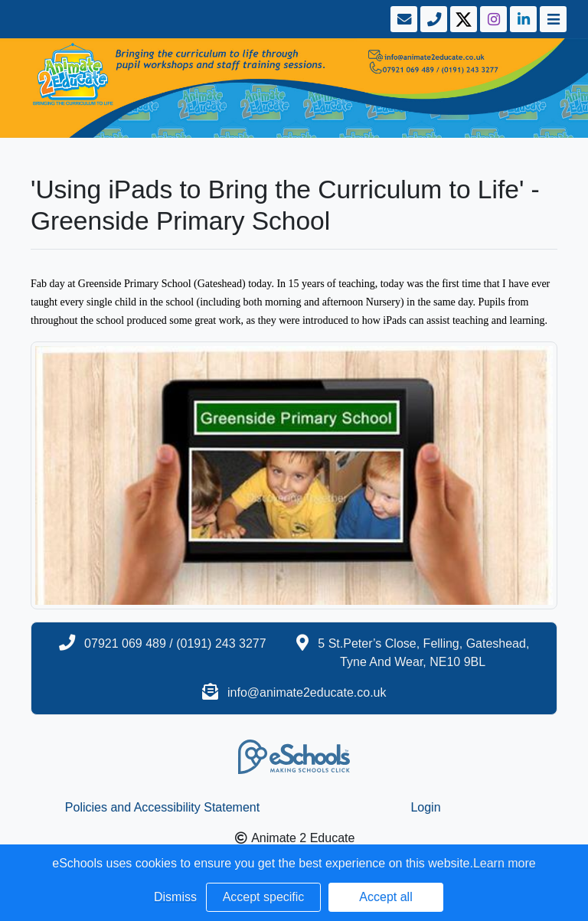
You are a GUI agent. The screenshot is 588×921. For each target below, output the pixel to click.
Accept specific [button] (264, 897)
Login (425, 807)
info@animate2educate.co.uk (307, 692)
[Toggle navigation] (552, 19)
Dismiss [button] (175, 897)
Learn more (505, 863)
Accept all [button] (385, 897)
